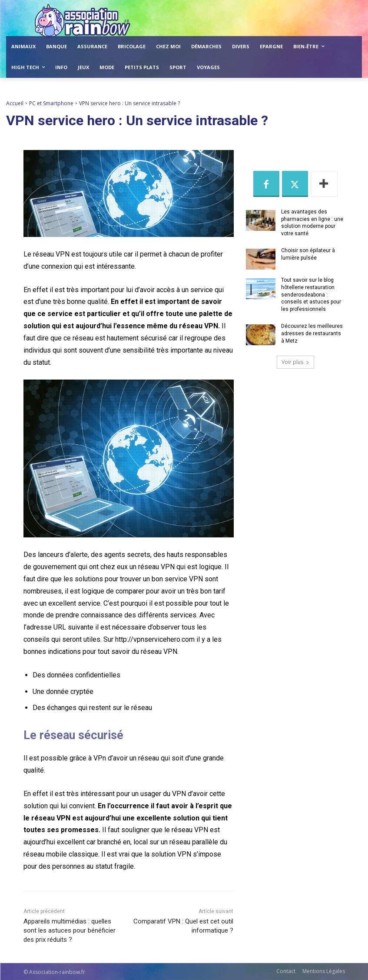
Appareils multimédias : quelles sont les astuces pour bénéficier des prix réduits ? (70, 930)
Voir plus (295, 362)
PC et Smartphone (51, 103)
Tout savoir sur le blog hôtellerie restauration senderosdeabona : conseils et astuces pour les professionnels (311, 295)
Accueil (15, 103)
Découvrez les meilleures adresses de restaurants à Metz (312, 333)
